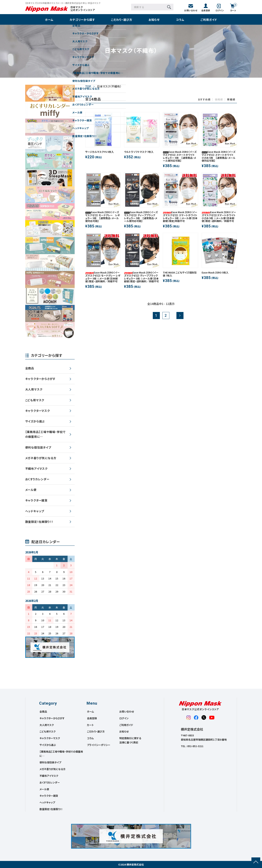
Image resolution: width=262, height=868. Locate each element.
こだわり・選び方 (122, 20)
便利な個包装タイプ (38, 447)
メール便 (31, 490)
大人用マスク (34, 389)
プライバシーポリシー (99, 745)
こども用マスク (35, 400)
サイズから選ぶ (35, 421)
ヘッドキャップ (35, 511)
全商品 (30, 368)
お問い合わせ (127, 711)
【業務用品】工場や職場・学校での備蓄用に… (45, 434)
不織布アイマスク (36, 468)
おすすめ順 (204, 99)
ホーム (49, 20)
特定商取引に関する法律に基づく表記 (130, 740)
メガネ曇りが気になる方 (41, 458)
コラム (180, 20)
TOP (88, 86)
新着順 (231, 99)
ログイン (124, 718)
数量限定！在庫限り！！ (39, 522)
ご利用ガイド (209, 20)
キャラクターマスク (37, 411)
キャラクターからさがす (40, 379)
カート (90, 725)
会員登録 (92, 718)
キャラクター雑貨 (36, 500)
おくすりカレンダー (37, 479)
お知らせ (154, 20)
